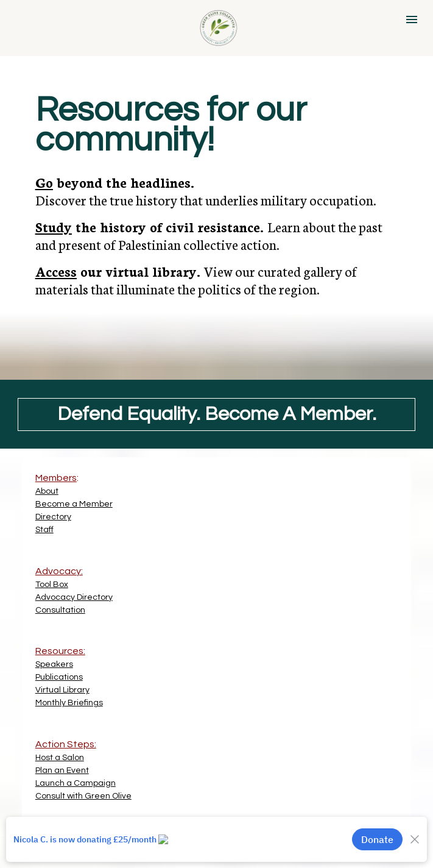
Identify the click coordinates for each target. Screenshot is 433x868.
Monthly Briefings (69, 703)
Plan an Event (62, 770)
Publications (59, 677)
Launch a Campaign (76, 783)
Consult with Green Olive (83, 796)
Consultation (60, 610)
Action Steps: (66, 744)
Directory (53, 517)
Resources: (60, 651)
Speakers (54, 664)
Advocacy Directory (74, 597)
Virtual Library (62, 690)
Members (56, 478)
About (47, 491)
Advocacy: (59, 571)
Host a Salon (60, 758)
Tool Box (52, 585)
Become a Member (74, 504)
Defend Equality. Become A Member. (217, 414)
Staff (44, 530)
